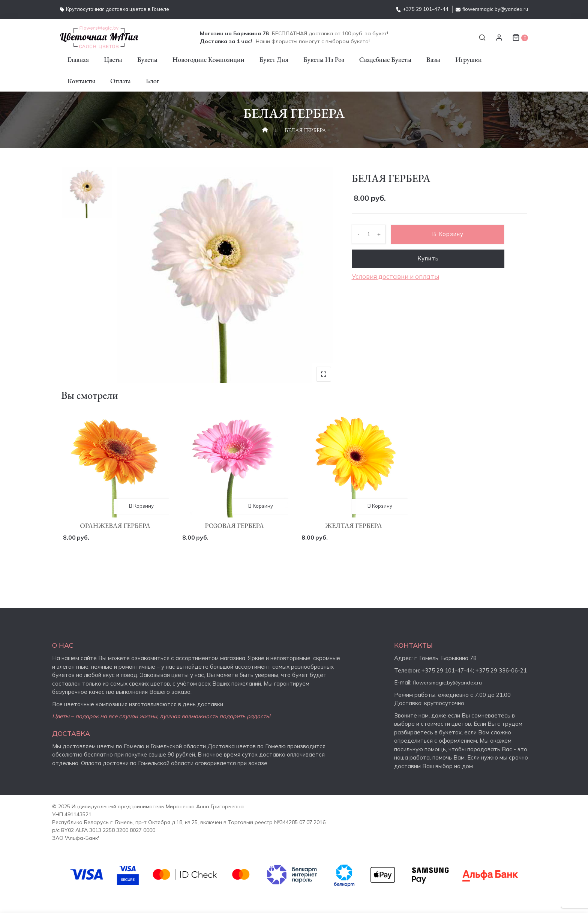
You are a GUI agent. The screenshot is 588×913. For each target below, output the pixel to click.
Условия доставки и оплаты (395, 277)
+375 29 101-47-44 (422, 9)
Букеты (147, 59)
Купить (430, 259)
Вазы (433, 59)
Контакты (81, 81)
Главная (78, 59)
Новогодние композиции (208, 59)
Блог (153, 81)
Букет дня (274, 59)
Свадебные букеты (385, 59)
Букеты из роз (324, 59)
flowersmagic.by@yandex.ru (492, 9)
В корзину (450, 234)
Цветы (113, 59)
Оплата (121, 81)
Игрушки (469, 59)
